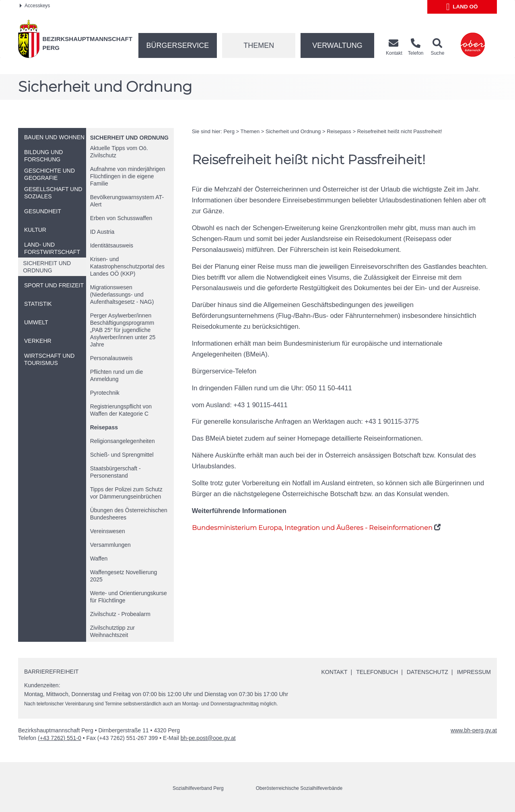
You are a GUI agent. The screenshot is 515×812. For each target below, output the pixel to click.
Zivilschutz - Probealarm (120, 614)
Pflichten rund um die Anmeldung (117, 375)
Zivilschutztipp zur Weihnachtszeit (112, 631)
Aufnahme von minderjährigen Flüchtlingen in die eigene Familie (128, 176)
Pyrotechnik (105, 393)
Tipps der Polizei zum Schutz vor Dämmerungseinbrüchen (126, 493)
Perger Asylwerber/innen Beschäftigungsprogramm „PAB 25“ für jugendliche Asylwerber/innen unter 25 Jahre (123, 330)
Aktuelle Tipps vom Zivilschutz (119, 152)
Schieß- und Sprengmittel (122, 455)
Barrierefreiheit (51, 672)
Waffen (99, 559)
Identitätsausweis (112, 245)
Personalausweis (111, 358)
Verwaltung (337, 45)
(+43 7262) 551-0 (60, 738)
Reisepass (104, 427)
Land (462, 7)
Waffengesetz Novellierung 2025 (124, 576)
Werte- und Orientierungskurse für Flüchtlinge (129, 597)
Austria (102, 232)
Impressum (474, 672)
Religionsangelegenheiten (123, 441)
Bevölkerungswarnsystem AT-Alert (127, 201)
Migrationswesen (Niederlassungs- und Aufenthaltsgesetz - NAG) (122, 295)
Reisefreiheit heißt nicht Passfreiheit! (400, 131)
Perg (229, 131)
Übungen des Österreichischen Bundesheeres (129, 514)
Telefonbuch (377, 672)
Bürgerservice (178, 45)
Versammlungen (110, 545)
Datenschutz (427, 672)
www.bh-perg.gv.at (474, 730)
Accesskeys (35, 6)
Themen (259, 45)
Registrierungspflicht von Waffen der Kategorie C (121, 410)
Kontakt (334, 672)
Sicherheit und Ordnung (129, 138)
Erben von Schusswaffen (121, 218)
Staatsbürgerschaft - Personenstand (115, 472)
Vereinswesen (108, 531)
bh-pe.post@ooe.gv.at (208, 738)
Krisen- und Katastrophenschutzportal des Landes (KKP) (127, 266)
